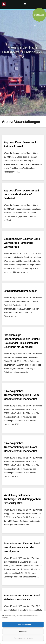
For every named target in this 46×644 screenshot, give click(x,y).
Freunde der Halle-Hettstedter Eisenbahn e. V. (23, 52)
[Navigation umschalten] (25, 4)
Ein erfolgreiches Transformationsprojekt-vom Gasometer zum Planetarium (20, 447)
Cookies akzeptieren (23, 624)
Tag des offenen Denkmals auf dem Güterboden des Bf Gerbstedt (21, 194)
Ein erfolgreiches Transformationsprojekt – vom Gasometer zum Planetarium (21, 395)
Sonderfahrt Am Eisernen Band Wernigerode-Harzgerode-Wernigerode (22, 243)
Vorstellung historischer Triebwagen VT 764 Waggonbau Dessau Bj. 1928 (22, 499)
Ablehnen (23, 631)
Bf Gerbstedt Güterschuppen (21, 291)
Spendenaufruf (39, 18)
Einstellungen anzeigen (23, 638)
